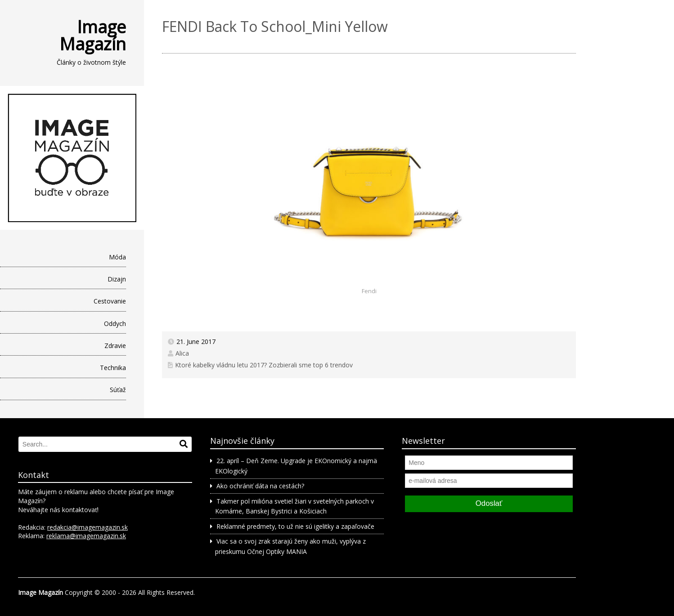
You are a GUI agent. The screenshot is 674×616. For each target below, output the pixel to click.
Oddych (115, 324)
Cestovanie (110, 301)
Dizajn (117, 279)
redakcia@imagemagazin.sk (88, 527)
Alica (182, 353)
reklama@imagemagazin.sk (86, 536)
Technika (113, 368)
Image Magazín (93, 35)
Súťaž (118, 390)
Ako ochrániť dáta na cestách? (260, 486)
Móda (117, 257)
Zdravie (115, 346)
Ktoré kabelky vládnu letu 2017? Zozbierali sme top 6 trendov (264, 365)
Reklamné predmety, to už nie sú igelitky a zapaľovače (295, 526)
